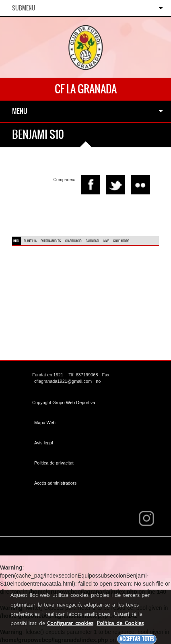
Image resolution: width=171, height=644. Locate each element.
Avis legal (44, 443)
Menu (20, 111)
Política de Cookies (120, 623)
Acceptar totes (137, 639)
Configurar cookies (70, 623)
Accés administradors (55, 483)
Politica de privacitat (54, 463)
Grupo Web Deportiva (74, 402)
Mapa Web (45, 423)
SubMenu (24, 8)
